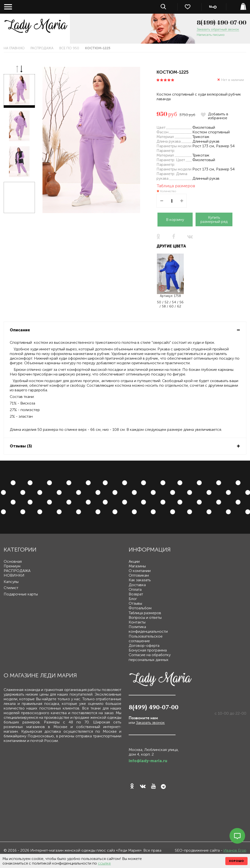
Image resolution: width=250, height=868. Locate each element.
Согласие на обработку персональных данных (150, 657)
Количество (168, 191)
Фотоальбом (140, 608)
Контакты (137, 622)
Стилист (11, 588)
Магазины (137, 566)
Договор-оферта (144, 646)
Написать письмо (211, 35)
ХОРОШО (236, 861)
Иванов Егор (235, 850)
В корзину (175, 220)
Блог (133, 599)
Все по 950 (69, 48)
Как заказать (140, 580)
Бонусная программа (148, 650)
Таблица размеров (176, 186)
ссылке (104, 863)
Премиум (12, 566)
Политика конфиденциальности (148, 629)
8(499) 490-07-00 (222, 22)
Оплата (135, 589)
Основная (13, 561)
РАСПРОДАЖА (42, 48)
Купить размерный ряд (214, 219)
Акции (134, 561)
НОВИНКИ (14, 575)
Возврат (136, 594)
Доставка (137, 585)
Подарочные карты (21, 594)
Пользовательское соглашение (146, 639)
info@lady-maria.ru (148, 761)
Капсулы (11, 582)
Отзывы (135, 603)
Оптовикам (139, 575)
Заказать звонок (150, 723)
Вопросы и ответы (145, 617)
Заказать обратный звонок (218, 30)
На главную (14, 48)
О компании (140, 571)
